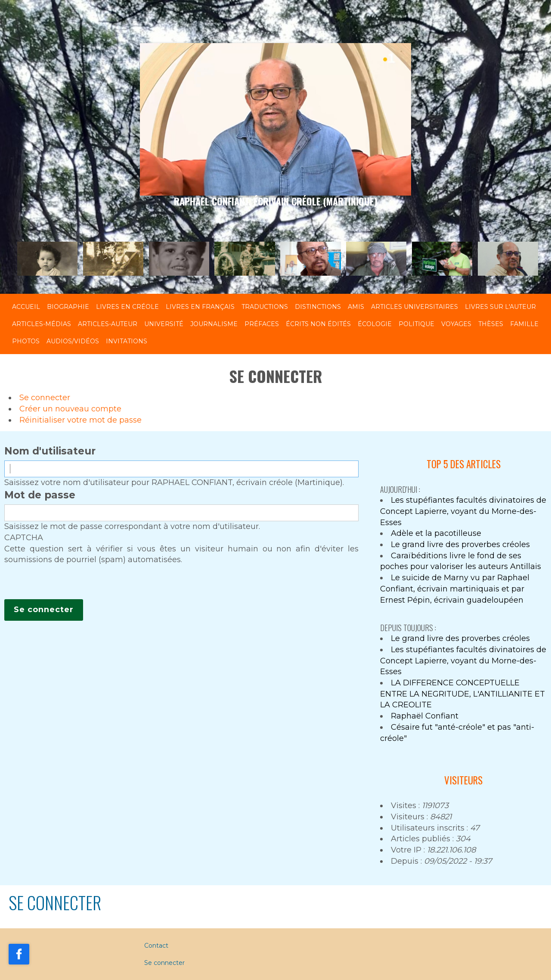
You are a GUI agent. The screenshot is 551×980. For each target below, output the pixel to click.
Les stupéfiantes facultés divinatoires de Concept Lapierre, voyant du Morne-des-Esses (463, 511)
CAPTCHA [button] (24, 538)
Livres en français (200, 307)
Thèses (491, 324)
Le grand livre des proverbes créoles (460, 544)
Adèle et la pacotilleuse (436, 533)
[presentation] (70, 582)
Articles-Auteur (108, 324)
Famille (524, 324)
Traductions (265, 307)
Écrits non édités (318, 324)
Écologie (375, 324)
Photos (26, 341)
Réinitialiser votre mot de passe (80, 420)
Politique (416, 324)
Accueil (26, 307)
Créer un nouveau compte (70, 409)
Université (164, 324)
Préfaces (262, 324)
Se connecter (45, 398)
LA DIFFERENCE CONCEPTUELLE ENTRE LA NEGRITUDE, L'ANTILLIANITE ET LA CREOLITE (463, 694)
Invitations (127, 341)
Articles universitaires (415, 307)
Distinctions (318, 307)
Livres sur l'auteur (500, 307)
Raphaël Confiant (425, 716)
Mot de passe (40, 495)
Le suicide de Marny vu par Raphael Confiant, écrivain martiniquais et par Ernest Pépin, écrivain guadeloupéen (455, 589)
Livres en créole (127, 307)
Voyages (456, 324)
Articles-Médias (42, 324)
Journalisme (214, 324)
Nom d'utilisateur (50, 451)
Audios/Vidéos (73, 341)
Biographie (68, 307)
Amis (356, 307)
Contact (156, 946)
